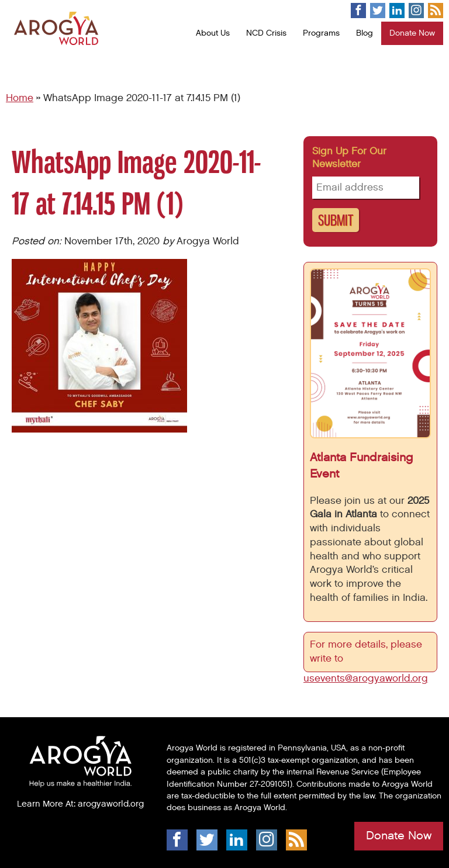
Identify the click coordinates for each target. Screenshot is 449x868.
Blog (365, 33)
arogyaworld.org (111, 804)
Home (20, 98)
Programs (321, 33)
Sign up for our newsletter (349, 158)
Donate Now (412, 33)
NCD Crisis (266, 33)
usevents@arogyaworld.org (366, 679)
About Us (213, 33)
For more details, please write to (366, 652)
